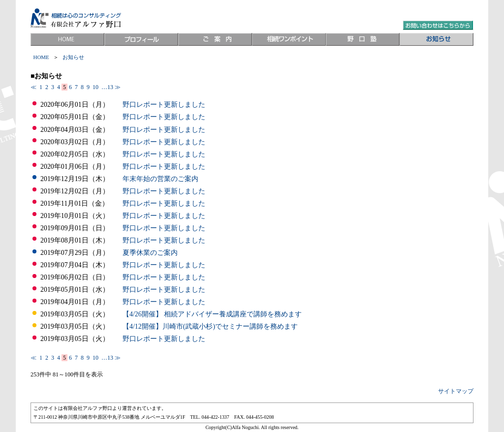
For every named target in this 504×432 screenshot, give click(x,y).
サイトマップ (456, 391)
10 (95, 87)
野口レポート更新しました (164, 105)
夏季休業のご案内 (150, 253)
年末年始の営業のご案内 (160, 179)
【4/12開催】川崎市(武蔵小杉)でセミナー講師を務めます (210, 326)
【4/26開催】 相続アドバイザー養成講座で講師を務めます (212, 314)
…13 (107, 87)
